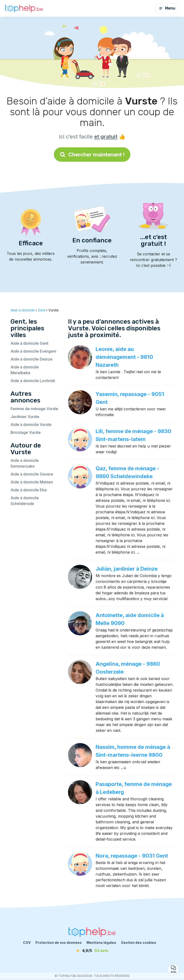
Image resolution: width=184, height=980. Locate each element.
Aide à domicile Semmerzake (25, 463)
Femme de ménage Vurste (34, 409)
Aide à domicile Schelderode (25, 501)
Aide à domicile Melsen (32, 482)
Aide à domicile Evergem (33, 351)
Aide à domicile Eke (29, 490)
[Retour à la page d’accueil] (24, 8)
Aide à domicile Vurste (31, 424)
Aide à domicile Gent (29, 343)
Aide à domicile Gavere (32, 474)
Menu (167, 8)
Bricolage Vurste (26, 432)
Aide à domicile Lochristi (33, 381)
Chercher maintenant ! (92, 155)
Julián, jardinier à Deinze (127, 569)
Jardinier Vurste (25, 417)
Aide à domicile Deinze (32, 359)
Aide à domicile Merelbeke (25, 370)
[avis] (92, 951)
